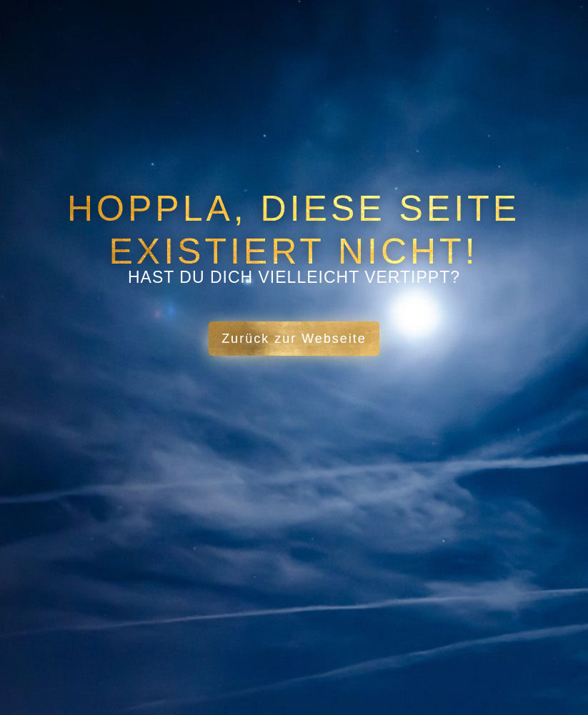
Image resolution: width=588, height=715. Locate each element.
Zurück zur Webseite (294, 339)
